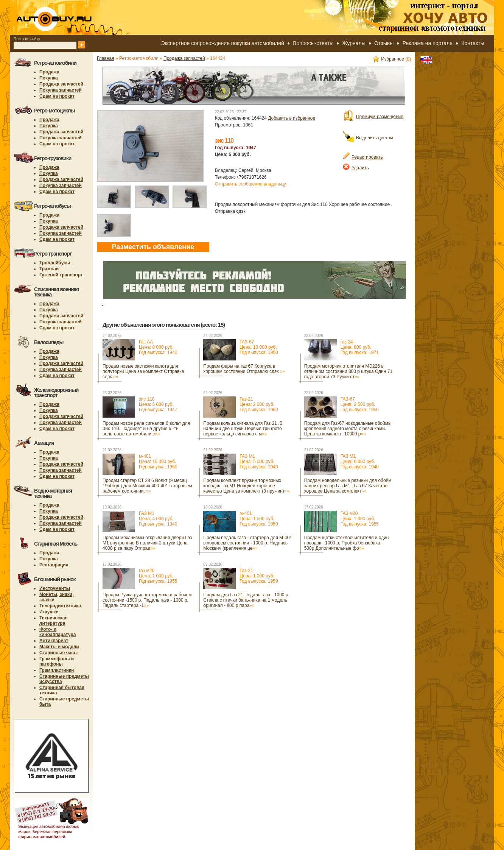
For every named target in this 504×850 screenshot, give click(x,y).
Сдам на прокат (57, 96)
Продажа (49, 72)
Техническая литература (53, 621)
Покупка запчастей (61, 90)
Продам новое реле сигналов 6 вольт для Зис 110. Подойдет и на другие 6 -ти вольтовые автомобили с (146, 429)
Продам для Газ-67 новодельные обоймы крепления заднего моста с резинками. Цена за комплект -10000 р (348, 429)
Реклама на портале (428, 43)
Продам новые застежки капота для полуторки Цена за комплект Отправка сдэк (143, 371)
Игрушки (49, 612)
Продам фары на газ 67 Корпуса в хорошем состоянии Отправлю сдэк (244, 369)
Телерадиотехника (60, 606)
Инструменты (55, 588)
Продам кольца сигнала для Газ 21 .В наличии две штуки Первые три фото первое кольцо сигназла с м (243, 429)
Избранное (389, 59)
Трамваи (49, 269)
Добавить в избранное (292, 118)
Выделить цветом (368, 138)
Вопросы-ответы (313, 43)
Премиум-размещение (373, 117)
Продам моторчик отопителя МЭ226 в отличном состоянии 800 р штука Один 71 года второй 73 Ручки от (348, 371)
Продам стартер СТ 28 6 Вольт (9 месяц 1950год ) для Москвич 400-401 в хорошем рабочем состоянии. (147, 486)
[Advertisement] (235, 635)
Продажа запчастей (61, 84)
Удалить (356, 168)
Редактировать (363, 157)
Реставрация (54, 565)
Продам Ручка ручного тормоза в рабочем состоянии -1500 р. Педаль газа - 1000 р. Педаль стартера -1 (147, 600)
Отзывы (384, 43)
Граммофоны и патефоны (57, 661)
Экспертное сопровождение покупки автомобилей (223, 43)
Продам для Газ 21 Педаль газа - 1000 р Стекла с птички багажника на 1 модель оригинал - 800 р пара (246, 600)
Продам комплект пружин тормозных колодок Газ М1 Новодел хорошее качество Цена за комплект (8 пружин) (246, 486)
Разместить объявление (153, 247)
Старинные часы (58, 653)
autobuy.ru (73, 17)
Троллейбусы (55, 263)
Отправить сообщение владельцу (250, 184)
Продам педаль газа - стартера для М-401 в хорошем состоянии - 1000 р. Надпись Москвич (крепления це (248, 543)
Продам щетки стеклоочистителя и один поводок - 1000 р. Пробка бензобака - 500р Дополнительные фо (347, 543)
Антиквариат (54, 641)
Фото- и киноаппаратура (58, 632)
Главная (106, 58)
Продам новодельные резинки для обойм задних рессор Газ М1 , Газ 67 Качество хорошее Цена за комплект (348, 486)
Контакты (473, 43)
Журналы (354, 43)
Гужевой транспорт (61, 275)
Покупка (49, 78)
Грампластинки (57, 670)
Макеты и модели (59, 647)
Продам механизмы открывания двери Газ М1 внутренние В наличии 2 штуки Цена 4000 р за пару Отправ (147, 543)
